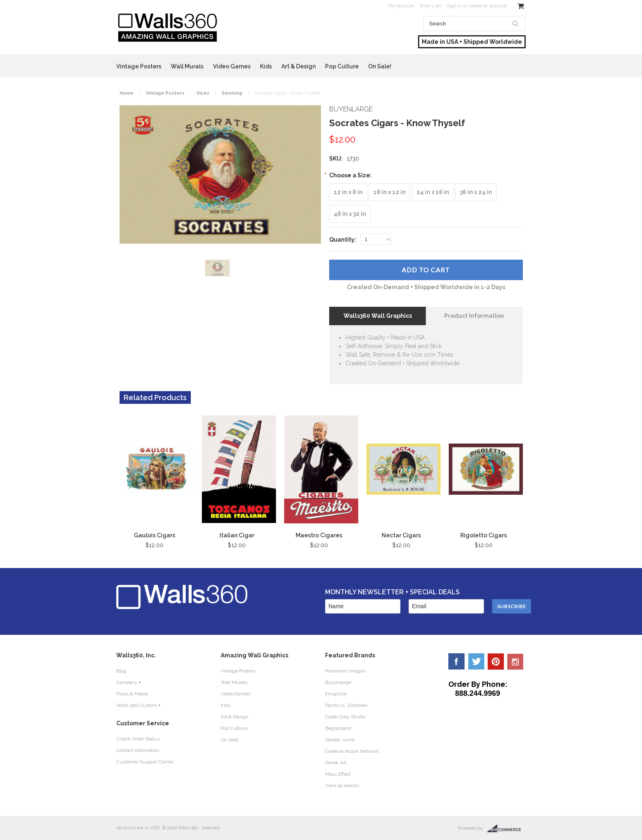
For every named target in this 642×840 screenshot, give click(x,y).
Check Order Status (138, 739)
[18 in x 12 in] (390, 192)
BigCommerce (506, 829)
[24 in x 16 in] (433, 192)
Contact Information (138, 750)
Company (127, 682)
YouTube (515, 661)
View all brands (342, 786)
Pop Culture (342, 66)
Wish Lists (430, 6)
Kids (266, 66)
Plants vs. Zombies (346, 705)
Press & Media (132, 694)
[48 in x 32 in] (350, 214)
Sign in (454, 6)
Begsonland (338, 728)
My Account (401, 6)
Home (127, 93)
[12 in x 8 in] (348, 192)
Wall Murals (187, 66)
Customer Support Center (145, 762)
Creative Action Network (352, 751)
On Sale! (380, 66)
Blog (121, 671)
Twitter (476, 661)
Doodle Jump (340, 740)
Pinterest (496, 661)
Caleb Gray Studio (345, 717)
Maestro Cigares (319, 535)
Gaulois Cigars (155, 535)
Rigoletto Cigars (484, 535)
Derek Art (336, 763)
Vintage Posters (139, 66)
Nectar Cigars (401, 535)
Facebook (457, 661)
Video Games (232, 66)
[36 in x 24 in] (476, 192)
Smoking (232, 93)
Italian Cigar (237, 535)
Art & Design (298, 66)
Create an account (488, 6)
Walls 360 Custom (137, 705)
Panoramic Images (345, 671)
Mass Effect (338, 774)
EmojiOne (336, 694)
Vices (203, 93)
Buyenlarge (338, 682)
